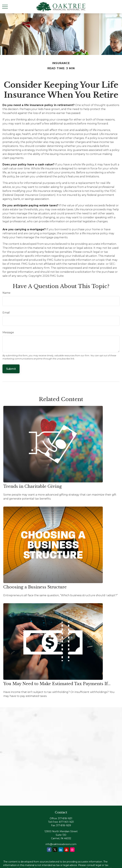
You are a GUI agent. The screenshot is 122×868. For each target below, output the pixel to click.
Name (6, 293)
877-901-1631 (66, 822)
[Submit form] (11, 369)
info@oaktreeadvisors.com (61, 844)
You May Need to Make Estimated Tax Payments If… (57, 684)
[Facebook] (49, 850)
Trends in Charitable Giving (33, 486)
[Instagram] (72, 850)
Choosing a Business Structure (35, 587)
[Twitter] (55, 850)
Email (6, 313)
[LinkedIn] (61, 850)
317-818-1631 (65, 818)
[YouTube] (67, 850)
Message (8, 332)
